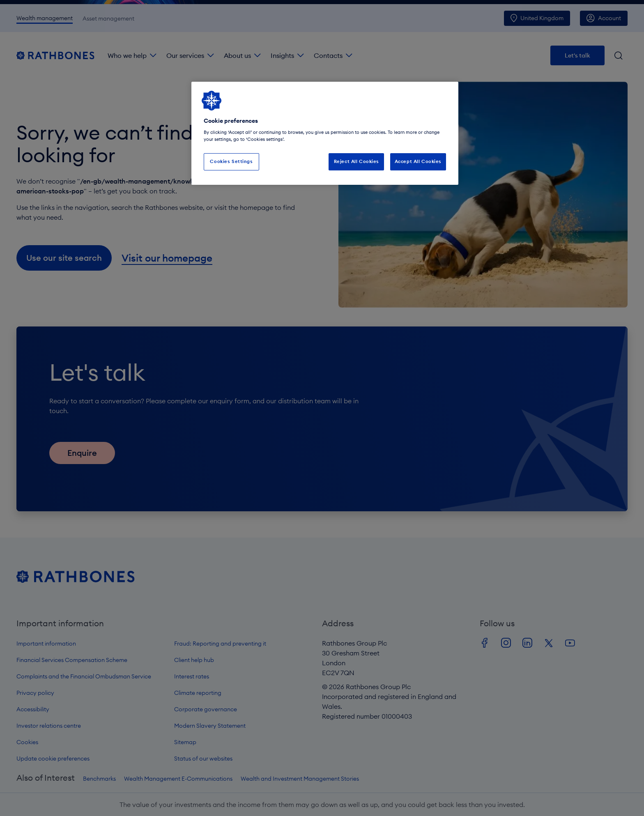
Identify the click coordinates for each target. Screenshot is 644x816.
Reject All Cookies (356, 161)
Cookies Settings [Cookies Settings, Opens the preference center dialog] (231, 161)
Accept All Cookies (418, 161)
